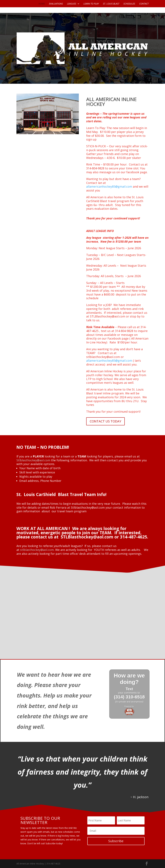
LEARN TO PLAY (91, 4)
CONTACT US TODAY (105, 421)
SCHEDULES (129, 4)
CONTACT (144, 4)
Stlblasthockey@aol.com (33, 460)
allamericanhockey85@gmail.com (109, 186)
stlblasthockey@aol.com (37, 550)
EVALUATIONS (56, 4)
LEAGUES (72, 4)
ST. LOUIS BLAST (111, 4)
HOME (42, 4)
